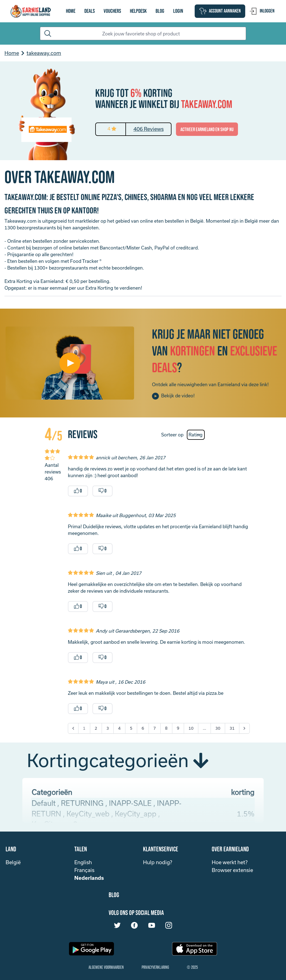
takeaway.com (44, 53)
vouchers (112, 11)
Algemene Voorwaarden (106, 968)
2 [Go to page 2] (96, 728)
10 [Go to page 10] (191, 728)
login (178, 11)
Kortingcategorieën (118, 760)
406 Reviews (149, 129)
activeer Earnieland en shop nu (207, 130)
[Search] (143, 33)
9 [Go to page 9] (178, 728)
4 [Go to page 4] (119, 728)
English (83, 862)
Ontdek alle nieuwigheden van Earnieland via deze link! (210, 384)
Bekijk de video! (173, 396)
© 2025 (192, 968)
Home (71, 11)
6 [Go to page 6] (143, 728)
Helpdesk (138, 11)
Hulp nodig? (158, 862)
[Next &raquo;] (244, 728)
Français (84, 870)
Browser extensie (232, 870)
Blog (160, 11)
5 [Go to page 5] (131, 728)
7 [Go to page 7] (155, 728)
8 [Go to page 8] (166, 728)
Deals (90, 11)
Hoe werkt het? (230, 862)
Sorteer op (172, 435)
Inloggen (262, 11)
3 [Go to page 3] (108, 728)
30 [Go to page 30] (218, 728)
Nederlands (89, 878)
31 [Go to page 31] (232, 728)
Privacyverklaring (155, 968)
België (13, 862)
